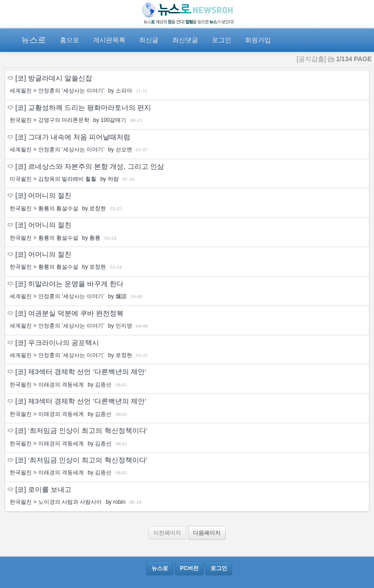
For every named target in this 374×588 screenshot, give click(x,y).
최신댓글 (185, 40)
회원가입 (258, 40)
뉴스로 (34, 40)
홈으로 (70, 40)
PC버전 (190, 568)
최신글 (149, 40)
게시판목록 (109, 40)
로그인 (222, 40)
